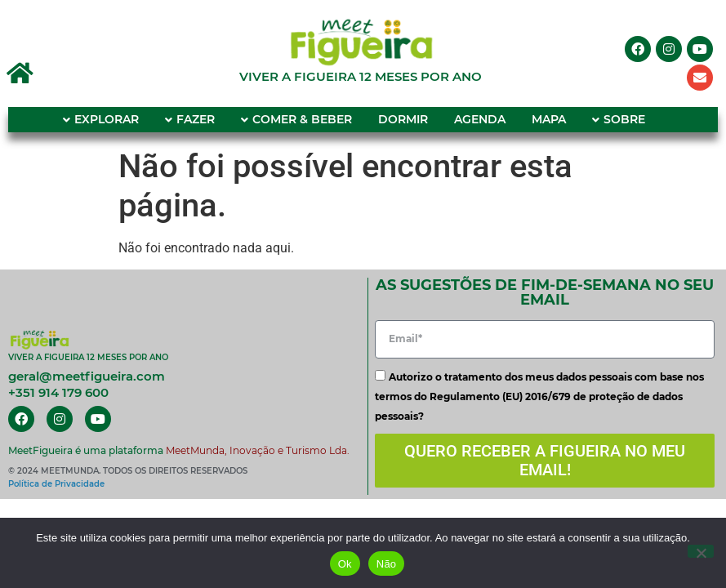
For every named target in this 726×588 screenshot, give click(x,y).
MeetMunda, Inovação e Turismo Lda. (258, 450)
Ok (345, 564)
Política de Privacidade (56, 484)
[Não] (701, 551)
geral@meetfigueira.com (87, 376)
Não (387, 564)
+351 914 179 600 (58, 392)
